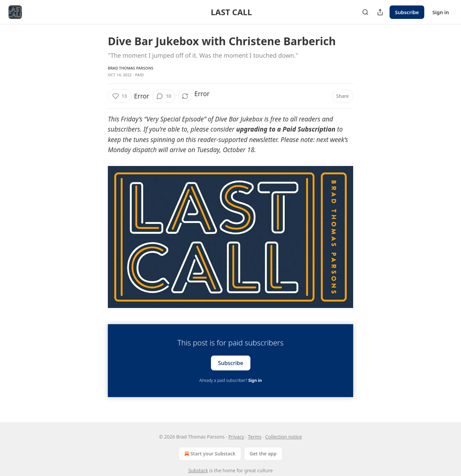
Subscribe (407, 12)
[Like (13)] (120, 96)
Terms (255, 437)
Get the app (263, 454)
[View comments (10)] (164, 96)
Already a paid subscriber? (230, 380)
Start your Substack (209, 454)
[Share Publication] (380, 12)
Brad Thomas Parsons (131, 68)
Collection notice (284, 437)
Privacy (236, 437)
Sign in (441, 12)
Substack (198, 470)
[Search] (365, 12)
